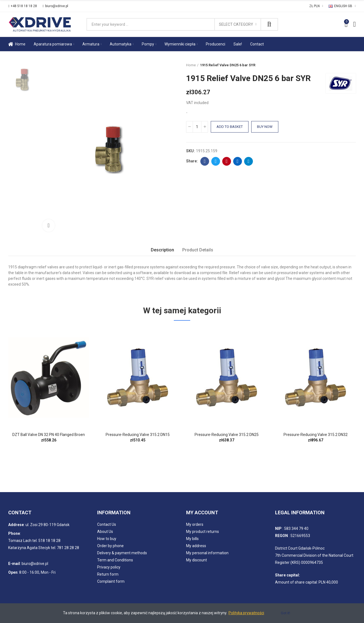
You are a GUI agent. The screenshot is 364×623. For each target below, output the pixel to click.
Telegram (249, 161)
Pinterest (227, 161)
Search (269, 24)
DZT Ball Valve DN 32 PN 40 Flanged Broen (49, 435)
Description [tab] (162, 250)
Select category (236, 24)
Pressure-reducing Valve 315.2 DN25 (227, 435)
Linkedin (238, 161)
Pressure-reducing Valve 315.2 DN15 (138, 435)
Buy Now (265, 127)
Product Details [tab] (198, 250)
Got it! (285, 613)
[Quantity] (197, 127)
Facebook (205, 161)
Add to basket (230, 127)
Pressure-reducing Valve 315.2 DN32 (316, 435)
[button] (23, 6)
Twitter (216, 161)
